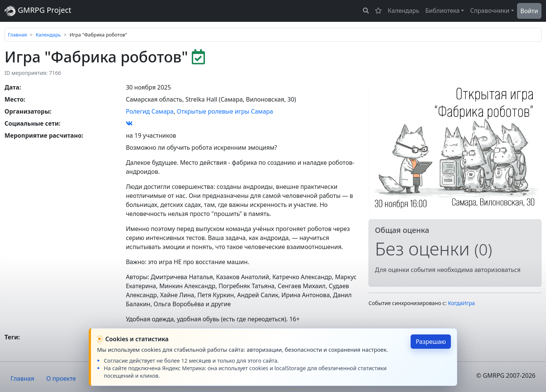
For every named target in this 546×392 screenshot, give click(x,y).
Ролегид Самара (150, 111)
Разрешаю (431, 342)
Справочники (490, 11)
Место (14, 99)
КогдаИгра (461, 303)
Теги (11, 337)
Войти (529, 11)
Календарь (403, 11)
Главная (17, 35)
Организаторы (27, 111)
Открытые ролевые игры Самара (225, 111)
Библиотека (442, 11)
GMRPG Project (38, 11)
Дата (12, 87)
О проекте (61, 378)
